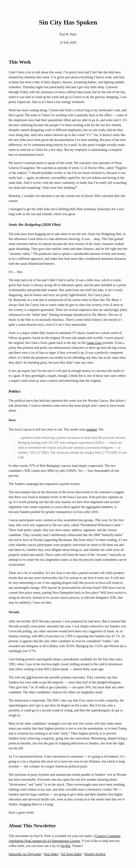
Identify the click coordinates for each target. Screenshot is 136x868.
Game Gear (94, 343)
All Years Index (71, 854)
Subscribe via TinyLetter (25, 854)
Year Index (51, 854)
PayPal (66, 846)
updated (92, 429)
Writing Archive (95, 854)
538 (29, 677)
